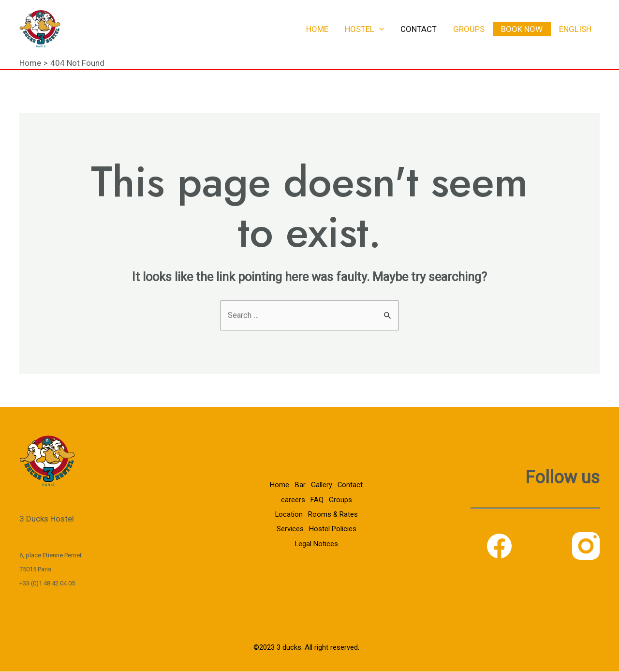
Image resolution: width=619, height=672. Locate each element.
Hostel (364, 29)
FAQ (316, 502)
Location (287, 516)
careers (290, 502)
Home (317, 29)
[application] (379, 29)
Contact (419, 29)
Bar (298, 488)
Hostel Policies (333, 530)
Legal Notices (315, 543)
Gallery (321, 488)
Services (288, 530)
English (575, 29)
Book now (522, 29)
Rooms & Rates (333, 516)
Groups (469, 29)
